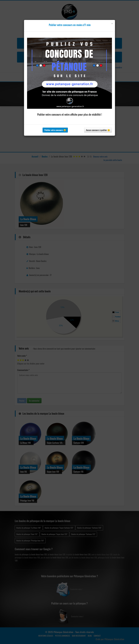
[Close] (112, 23)
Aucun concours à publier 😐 (98, 130)
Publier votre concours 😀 (55, 130)
